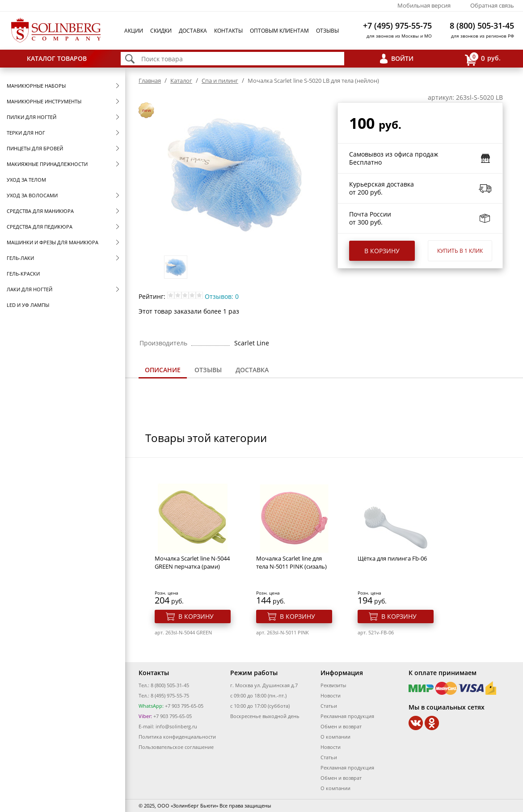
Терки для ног (26, 133)
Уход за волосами (32, 195)
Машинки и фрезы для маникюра (53, 242)
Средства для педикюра (40, 227)
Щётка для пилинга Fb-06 (392, 558)
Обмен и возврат (341, 726)
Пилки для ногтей (32, 117)
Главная (150, 81)
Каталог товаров (57, 58)
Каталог (181, 81)
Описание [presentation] (163, 370)
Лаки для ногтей (30, 289)
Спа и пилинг (220, 81)
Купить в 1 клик (460, 251)
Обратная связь (492, 5)
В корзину (382, 251)
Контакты (228, 31)
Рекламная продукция (347, 716)
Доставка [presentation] (252, 370)
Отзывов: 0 (222, 296)
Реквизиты (333, 685)
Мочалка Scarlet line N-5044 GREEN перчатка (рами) (192, 562)
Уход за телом (26, 180)
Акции (134, 31)
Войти (402, 58)
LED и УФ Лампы (28, 305)
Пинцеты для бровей (35, 148)
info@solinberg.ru (176, 726)
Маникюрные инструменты (44, 101)
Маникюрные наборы (36, 86)
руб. (483, 59)
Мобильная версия (424, 5)
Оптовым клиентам (279, 31)
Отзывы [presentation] (208, 370)
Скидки (161, 31)
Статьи (329, 706)
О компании (335, 737)
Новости (331, 695)
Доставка (193, 31)
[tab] (163, 371)
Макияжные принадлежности (47, 164)
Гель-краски (23, 274)
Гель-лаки (20, 258)
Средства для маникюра (40, 211)
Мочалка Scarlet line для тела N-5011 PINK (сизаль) (291, 562)
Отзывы (327, 31)
